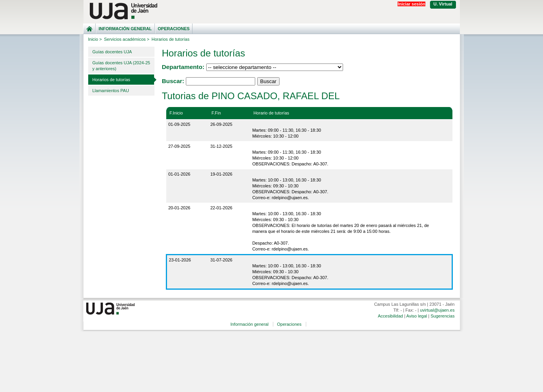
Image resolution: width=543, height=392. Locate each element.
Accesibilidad (390, 316)
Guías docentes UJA (112, 52)
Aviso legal (417, 316)
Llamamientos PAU (111, 91)
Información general (125, 29)
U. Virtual (443, 4)
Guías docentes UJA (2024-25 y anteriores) (121, 66)
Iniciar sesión (411, 4)
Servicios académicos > (127, 39)
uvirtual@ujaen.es (437, 310)
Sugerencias (442, 316)
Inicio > (95, 39)
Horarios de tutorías (112, 80)
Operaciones (173, 29)
